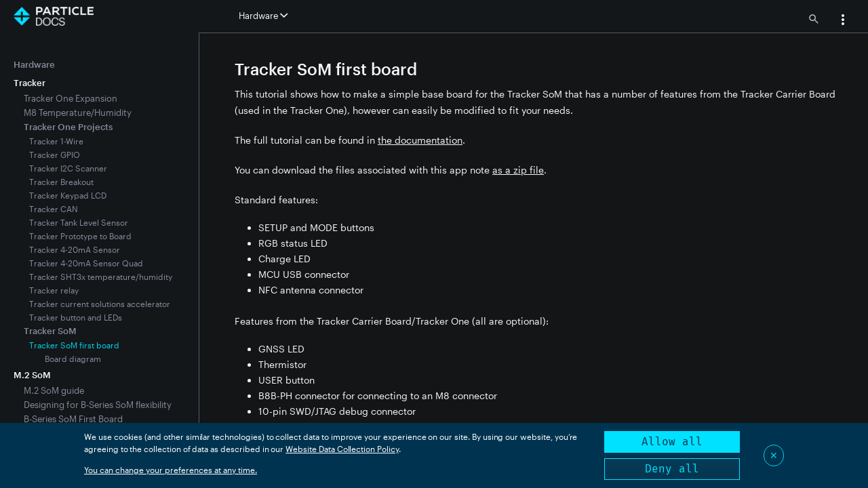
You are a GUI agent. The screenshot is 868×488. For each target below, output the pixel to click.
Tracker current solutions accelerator (100, 304)
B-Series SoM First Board (73, 419)
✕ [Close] (774, 455)
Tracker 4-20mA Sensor (75, 249)
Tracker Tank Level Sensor (79, 222)
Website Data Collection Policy (342, 449)
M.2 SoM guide (54, 390)
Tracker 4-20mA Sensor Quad (86, 263)
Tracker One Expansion (71, 98)
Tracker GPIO (55, 155)
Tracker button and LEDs (76, 317)
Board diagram (73, 359)
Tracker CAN (54, 209)
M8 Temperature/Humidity (78, 113)
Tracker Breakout (61, 182)
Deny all (672, 469)
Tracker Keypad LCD (68, 195)
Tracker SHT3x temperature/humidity (101, 277)
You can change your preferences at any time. (171, 470)
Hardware (34, 64)
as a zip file (518, 170)
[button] (843, 21)
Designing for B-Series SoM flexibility (98, 405)
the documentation (420, 140)
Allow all (672, 442)
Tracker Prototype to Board (80, 236)
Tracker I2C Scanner (68, 168)
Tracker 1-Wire (56, 141)
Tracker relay (54, 290)
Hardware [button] (263, 16)
